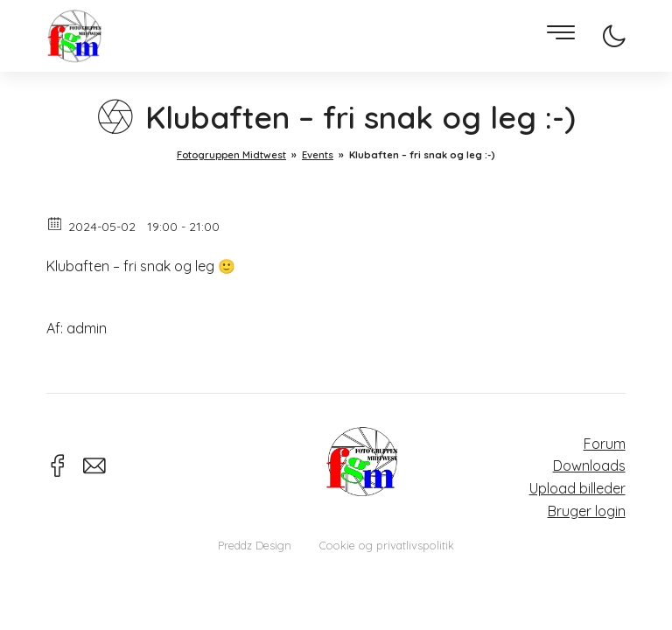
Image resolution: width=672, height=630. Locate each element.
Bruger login (587, 511)
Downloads (589, 465)
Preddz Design (255, 545)
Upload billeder (577, 488)
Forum (605, 444)
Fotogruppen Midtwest (74, 36)
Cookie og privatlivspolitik (387, 545)
